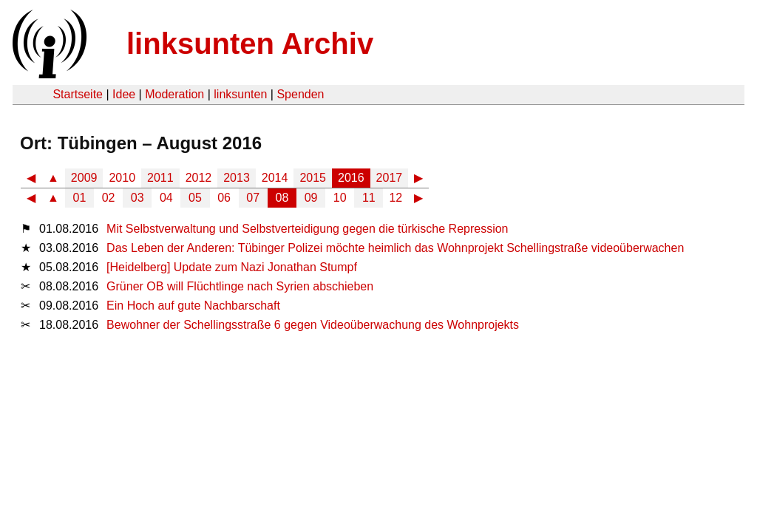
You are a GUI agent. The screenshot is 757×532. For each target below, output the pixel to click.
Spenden (300, 94)
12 (396, 198)
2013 (237, 178)
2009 (84, 178)
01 (80, 198)
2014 (275, 178)
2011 (160, 178)
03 (138, 198)
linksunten (240, 94)
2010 (122, 178)
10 (340, 198)
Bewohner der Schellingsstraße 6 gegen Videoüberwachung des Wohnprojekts (313, 325)
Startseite (78, 94)
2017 (390, 178)
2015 (313, 178)
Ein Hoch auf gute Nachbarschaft (193, 306)
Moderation (174, 94)
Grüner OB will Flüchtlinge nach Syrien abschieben (240, 286)
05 (195, 198)
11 (369, 198)
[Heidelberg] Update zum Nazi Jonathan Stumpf (232, 267)
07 (253, 198)
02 (109, 198)
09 (311, 198)
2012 (199, 178)
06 (224, 198)
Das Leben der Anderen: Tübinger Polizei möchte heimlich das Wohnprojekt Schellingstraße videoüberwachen (395, 248)
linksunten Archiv (250, 44)
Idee (124, 94)
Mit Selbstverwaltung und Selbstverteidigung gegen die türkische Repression (307, 229)
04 (166, 198)
